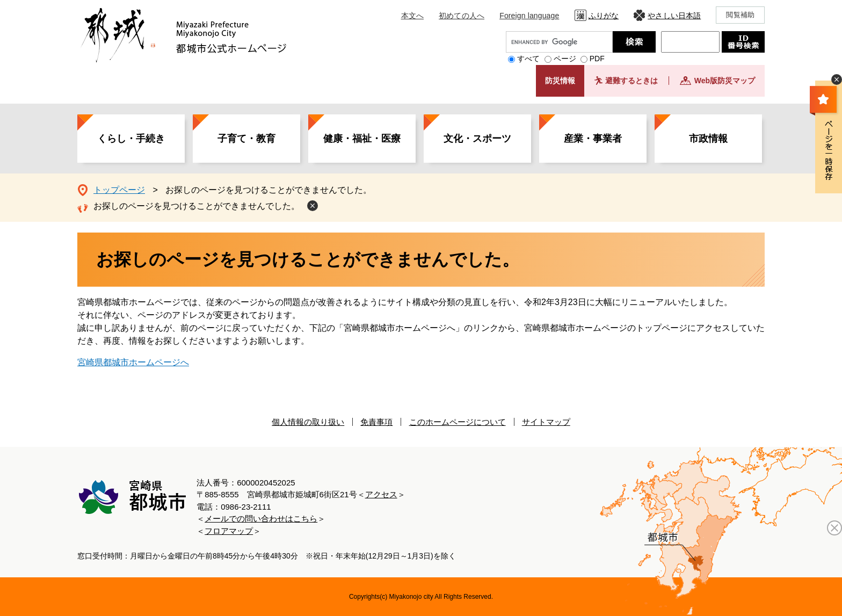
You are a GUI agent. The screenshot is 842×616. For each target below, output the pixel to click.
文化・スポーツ (477, 139)
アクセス (381, 494)
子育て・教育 (246, 139)
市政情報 (708, 139)
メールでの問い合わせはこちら (261, 519)
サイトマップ (546, 422)
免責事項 (376, 422)
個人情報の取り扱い (308, 422)
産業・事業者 (593, 139)
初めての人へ (462, 16)
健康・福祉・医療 (362, 139)
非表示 (837, 79)
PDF (597, 59)
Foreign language (529, 16)
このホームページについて (458, 422)
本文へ (412, 16)
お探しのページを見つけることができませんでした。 (197, 206)
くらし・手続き (131, 139)
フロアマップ (229, 531)
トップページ (119, 190)
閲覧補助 (740, 15)
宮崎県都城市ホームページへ (133, 362)
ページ (565, 59)
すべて (528, 59)
